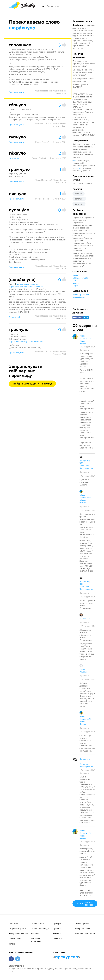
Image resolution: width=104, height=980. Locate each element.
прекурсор (67, 957)
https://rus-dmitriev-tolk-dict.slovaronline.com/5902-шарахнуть (27, 287)
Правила (57, 928)
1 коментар (14, 158)
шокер (76, 283)
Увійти (85, 903)
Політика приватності (85, 934)
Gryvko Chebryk (39, 158)
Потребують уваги (17, 928)
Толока (12, 944)
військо (79, 194)
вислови (79, 204)
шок (74, 280)
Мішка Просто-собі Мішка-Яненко (51, 91)
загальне (79, 199)
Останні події (15, 939)
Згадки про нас (82, 923)
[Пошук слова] (67, 6)
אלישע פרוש (85, 618)
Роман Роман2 (42, 142)
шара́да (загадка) (80, 278)
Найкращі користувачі (36, 940)
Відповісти (84, 350)
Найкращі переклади (19, 934)
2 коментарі (14, 317)
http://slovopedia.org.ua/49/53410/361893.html (27, 341)
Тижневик (35, 934)
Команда (57, 934)
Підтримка (58, 939)
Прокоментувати (17, 92)
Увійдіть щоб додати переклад (32, 384)
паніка (75, 275)
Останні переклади (40, 928)
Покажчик (13, 923)
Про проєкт (58, 923)
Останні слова (37, 923)
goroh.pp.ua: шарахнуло (27, 284)
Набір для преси (83, 928)
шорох (76, 285)
